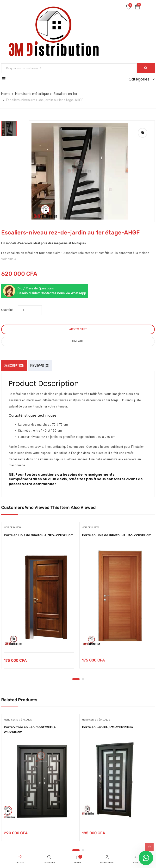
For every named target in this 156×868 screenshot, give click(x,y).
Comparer (78, 341)
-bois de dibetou (13, 528)
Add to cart (78, 329)
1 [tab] (76, 679)
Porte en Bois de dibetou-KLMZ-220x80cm (117, 535)
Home (6, 94)
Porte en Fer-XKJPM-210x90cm (107, 727)
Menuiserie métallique (32, 94)
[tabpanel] (39, 599)
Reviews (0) (40, 366)
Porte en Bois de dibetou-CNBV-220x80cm (39, 535)
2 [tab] (83, 679)
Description (14, 366)
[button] (137, 8)
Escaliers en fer (66, 94)
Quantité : (8, 310)
